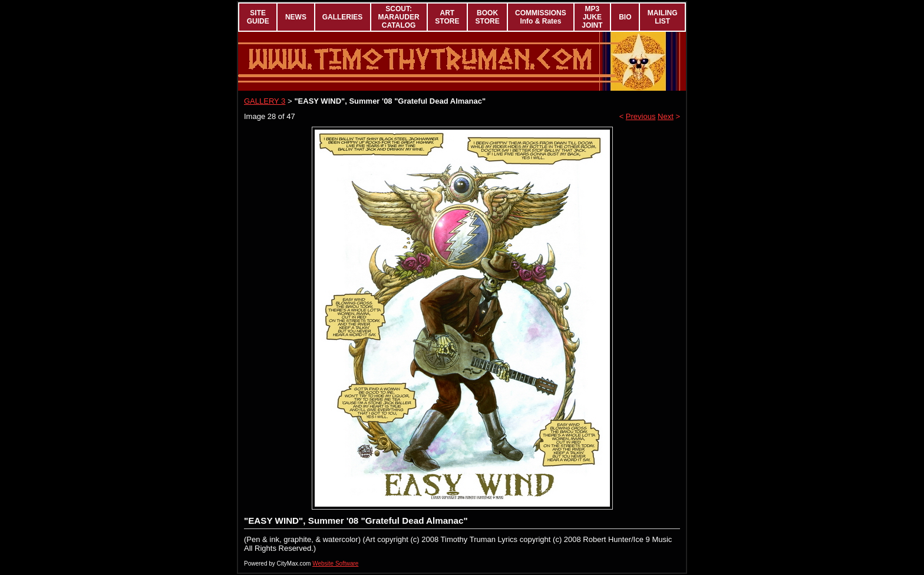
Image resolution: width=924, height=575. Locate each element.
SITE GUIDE (258, 17)
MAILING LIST (663, 17)
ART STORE (447, 17)
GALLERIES (343, 17)
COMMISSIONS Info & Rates (541, 17)
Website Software (335, 564)
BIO (625, 17)
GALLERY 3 (265, 101)
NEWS (296, 17)
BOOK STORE (488, 17)
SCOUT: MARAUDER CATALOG (399, 17)
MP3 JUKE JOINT (592, 17)
